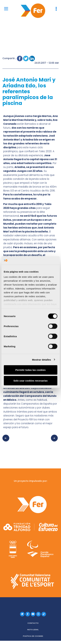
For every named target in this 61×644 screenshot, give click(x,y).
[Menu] (6, 9)
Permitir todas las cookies (31, 370)
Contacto (33, 623)
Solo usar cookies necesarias (30, 380)
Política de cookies (33, 636)
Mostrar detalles (42, 360)
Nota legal (33, 630)
